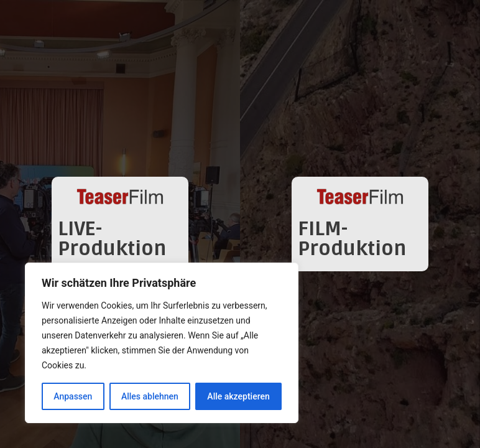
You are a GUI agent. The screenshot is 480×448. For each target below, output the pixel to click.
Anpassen (73, 396)
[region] (162, 343)
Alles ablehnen (150, 396)
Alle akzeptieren (238, 396)
